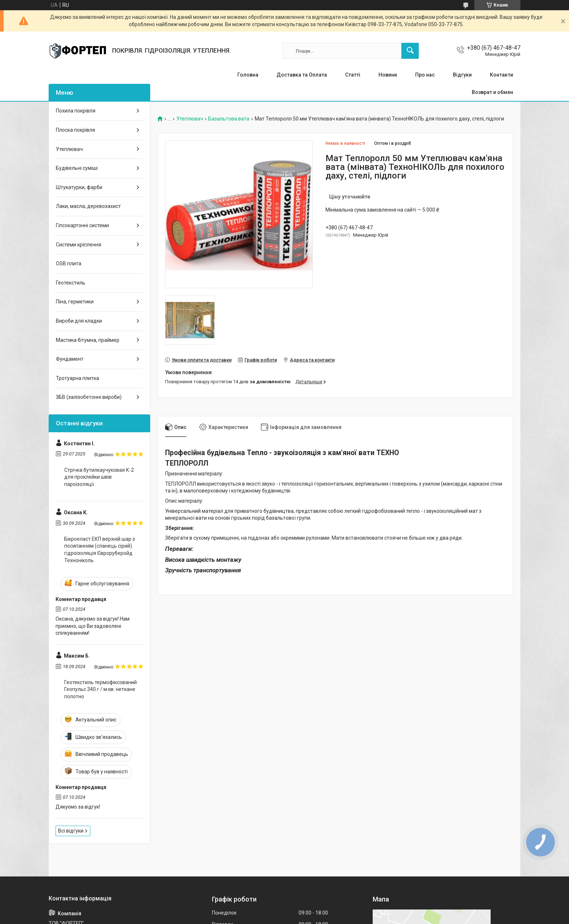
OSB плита (69, 263)
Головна (248, 75)
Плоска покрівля (75, 130)
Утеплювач (190, 119)
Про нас (425, 75)
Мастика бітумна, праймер (88, 340)
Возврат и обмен (492, 92)
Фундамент (70, 359)
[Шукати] (410, 51)
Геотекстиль (71, 283)
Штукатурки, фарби (79, 187)
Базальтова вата (229, 119)
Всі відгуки (71, 831)
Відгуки (462, 75)
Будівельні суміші (77, 168)
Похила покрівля (76, 111)
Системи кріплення (79, 245)
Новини (388, 75)
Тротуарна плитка (77, 378)
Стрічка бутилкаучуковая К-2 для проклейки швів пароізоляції (99, 477)
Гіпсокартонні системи (82, 225)
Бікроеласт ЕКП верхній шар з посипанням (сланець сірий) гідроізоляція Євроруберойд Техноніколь (100, 550)
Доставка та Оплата (302, 75)
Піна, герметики (75, 302)
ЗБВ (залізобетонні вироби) (89, 397)
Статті (353, 75)
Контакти (502, 75)
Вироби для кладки (79, 321)
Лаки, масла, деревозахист (88, 206)
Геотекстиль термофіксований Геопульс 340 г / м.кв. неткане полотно (101, 689)
